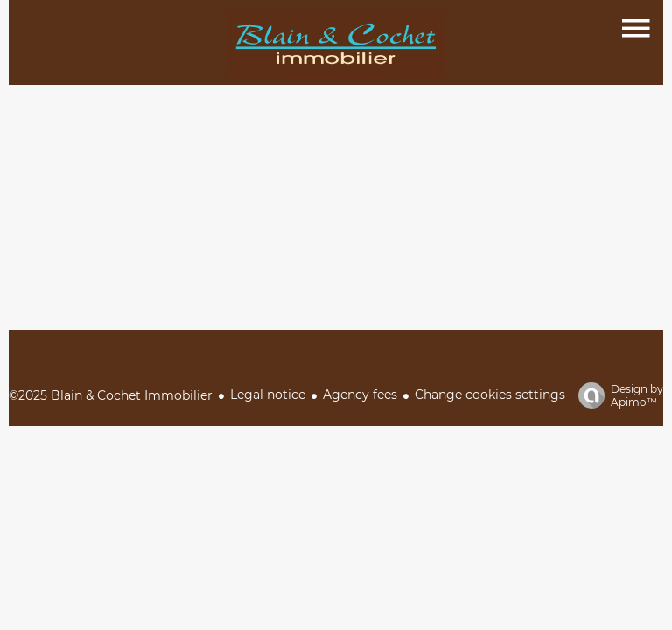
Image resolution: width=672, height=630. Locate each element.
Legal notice (268, 395)
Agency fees (360, 395)
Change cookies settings (490, 395)
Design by (616, 395)
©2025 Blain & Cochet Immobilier (111, 395)
